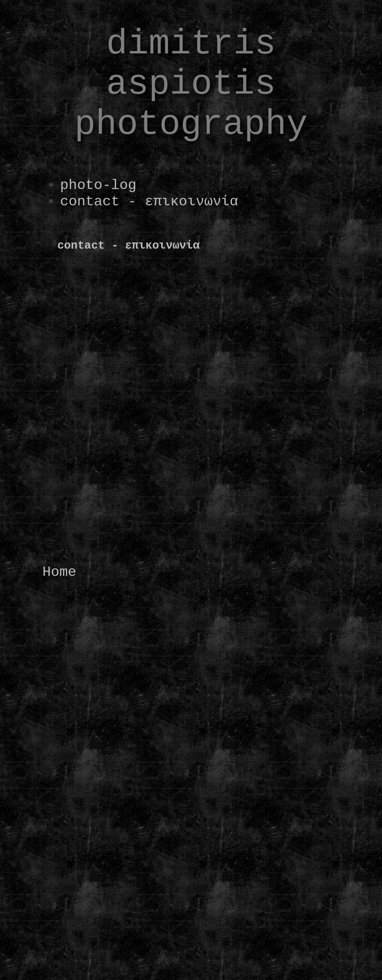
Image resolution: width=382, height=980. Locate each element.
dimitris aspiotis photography (191, 84)
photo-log (98, 185)
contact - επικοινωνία (149, 202)
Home (59, 572)
